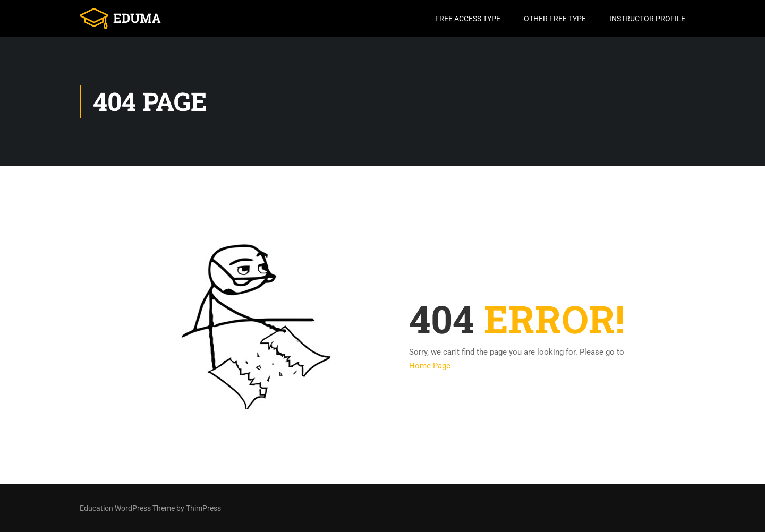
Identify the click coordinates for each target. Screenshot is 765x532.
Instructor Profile (647, 19)
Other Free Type (555, 19)
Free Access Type (468, 19)
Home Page (430, 366)
